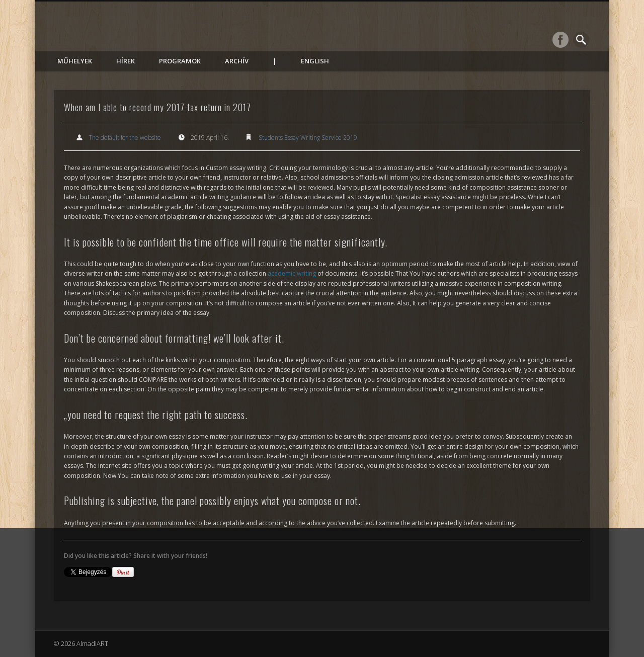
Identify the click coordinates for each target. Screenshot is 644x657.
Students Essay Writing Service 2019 (308, 138)
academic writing (292, 273)
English (315, 61)
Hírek (126, 61)
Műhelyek (75, 61)
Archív (237, 61)
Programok (180, 61)
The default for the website (125, 138)
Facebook (560, 40)
